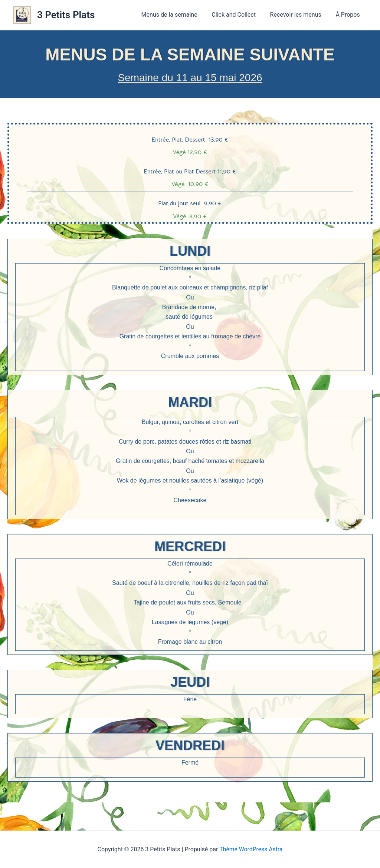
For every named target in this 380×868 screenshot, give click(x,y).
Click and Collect (240, 15)
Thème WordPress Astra (251, 849)
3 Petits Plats (66, 15)
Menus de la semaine (178, 15)
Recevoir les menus (299, 15)
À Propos (349, 15)
